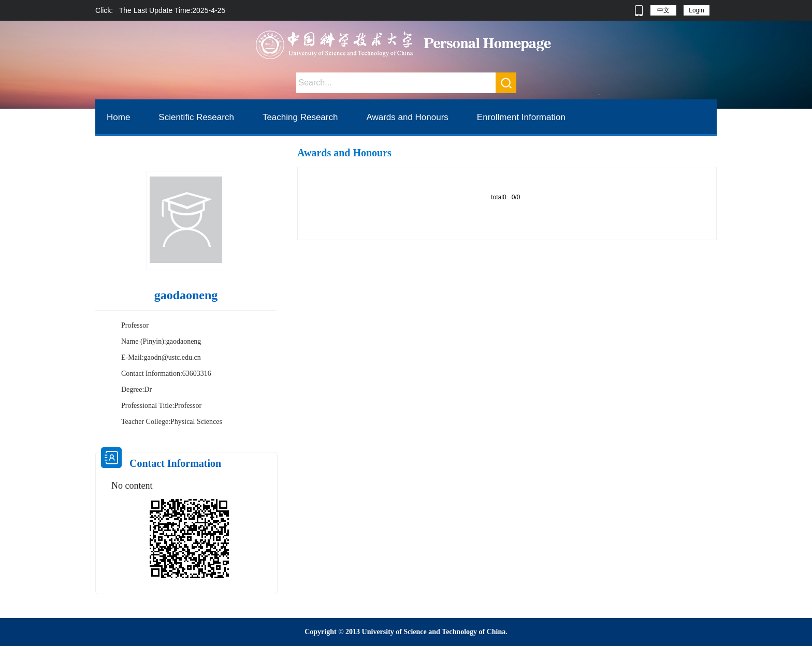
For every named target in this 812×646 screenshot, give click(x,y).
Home (118, 117)
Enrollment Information (521, 117)
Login (696, 10)
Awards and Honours (407, 117)
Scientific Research (196, 117)
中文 (663, 10)
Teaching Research (300, 117)
